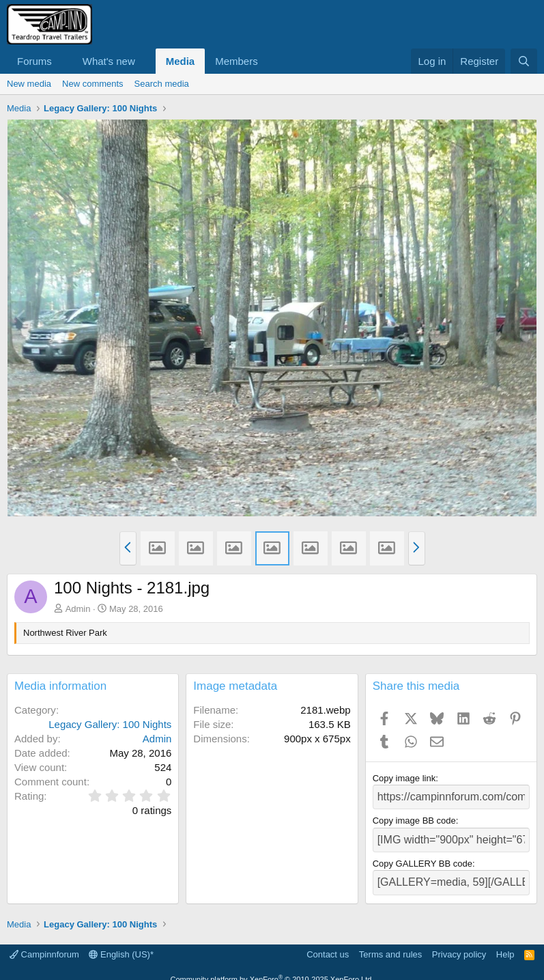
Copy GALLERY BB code (423, 858)
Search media (162, 84)
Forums (34, 61)
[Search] (524, 61)
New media (29, 84)
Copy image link (404, 778)
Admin (78, 609)
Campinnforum (44, 946)
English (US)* (121, 946)
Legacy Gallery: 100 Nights (110, 724)
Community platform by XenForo (272, 971)
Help (505, 946)
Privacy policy (459, 946)
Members (237, 61)
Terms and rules (390, 946)
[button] (63, 61)
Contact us (328, 946)
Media (181, 61)
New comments (93, 84)
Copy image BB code (414, 818)
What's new (109, 61)
